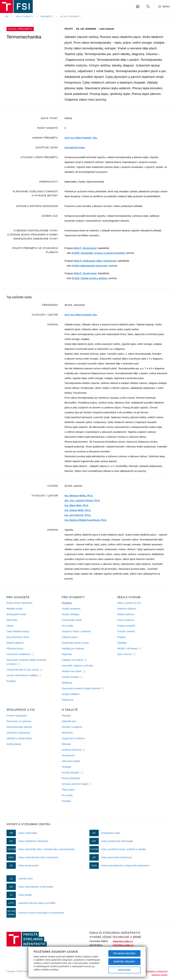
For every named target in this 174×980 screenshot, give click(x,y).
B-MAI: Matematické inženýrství (90, 266)
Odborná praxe (70, 637)
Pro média (67, 795)
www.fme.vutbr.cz (123, 941)
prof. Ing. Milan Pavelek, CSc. (81, 138)
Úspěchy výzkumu (127, 609)
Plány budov (68, 790)
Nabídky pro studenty (73, 649)
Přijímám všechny (124, 953)
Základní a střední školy (19, 738)
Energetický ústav (75, 148)
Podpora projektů (126, 626)
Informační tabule (71, 761)
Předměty (47, 17)
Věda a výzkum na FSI (129, 603)
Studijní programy (71, 609)
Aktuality (66, 716)
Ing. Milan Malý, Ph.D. (77, 505)
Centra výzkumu (126, 620)
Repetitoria (68, 700)
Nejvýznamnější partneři (19, 727)
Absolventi (67, 733)
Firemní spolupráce (17, 716)
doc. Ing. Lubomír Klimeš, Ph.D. (82, 501)
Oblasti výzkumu (126, 614)
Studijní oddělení (71, 694)
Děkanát (66, 744)
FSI (7, 17)
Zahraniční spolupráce (18, 733)
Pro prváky (67, 626)
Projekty (121, 637)
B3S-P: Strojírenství (85, 248)
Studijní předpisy (71, 614)
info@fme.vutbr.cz (123, 945)
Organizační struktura (73, 738)
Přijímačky (12, 620)
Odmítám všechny (124, 962)
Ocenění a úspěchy (72, 727)
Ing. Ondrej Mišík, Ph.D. (78, 510)
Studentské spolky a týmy (75, 643)
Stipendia (67, 654)
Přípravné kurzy (15, 649)
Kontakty (11, 681)
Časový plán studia (72, 620)
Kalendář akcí (69, 721)
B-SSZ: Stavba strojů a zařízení (90, 278)
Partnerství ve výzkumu (19, 721)
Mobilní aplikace (15, 643)
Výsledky (122, 643)
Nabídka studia (14, 609)
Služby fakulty (14, 744)
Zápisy (10, 626)
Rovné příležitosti (71, 778)
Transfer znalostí (126, 631)
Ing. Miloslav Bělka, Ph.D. (79, 496)
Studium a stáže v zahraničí (76, 631)
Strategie (67, 767)
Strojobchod (68, 755)
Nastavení (124, 970)
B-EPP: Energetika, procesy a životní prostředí (98, 253)
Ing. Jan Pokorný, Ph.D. (78, 515)
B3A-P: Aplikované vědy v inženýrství (95, 261)
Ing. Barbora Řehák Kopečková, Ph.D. (86, 520)
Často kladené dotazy (18, 631)
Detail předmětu (70, 17)
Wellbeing (67, 683)
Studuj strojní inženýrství (20, 603)
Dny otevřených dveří (18, 637)
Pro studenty (25, 17)
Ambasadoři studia (16, 614)
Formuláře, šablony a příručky (77, 666)
